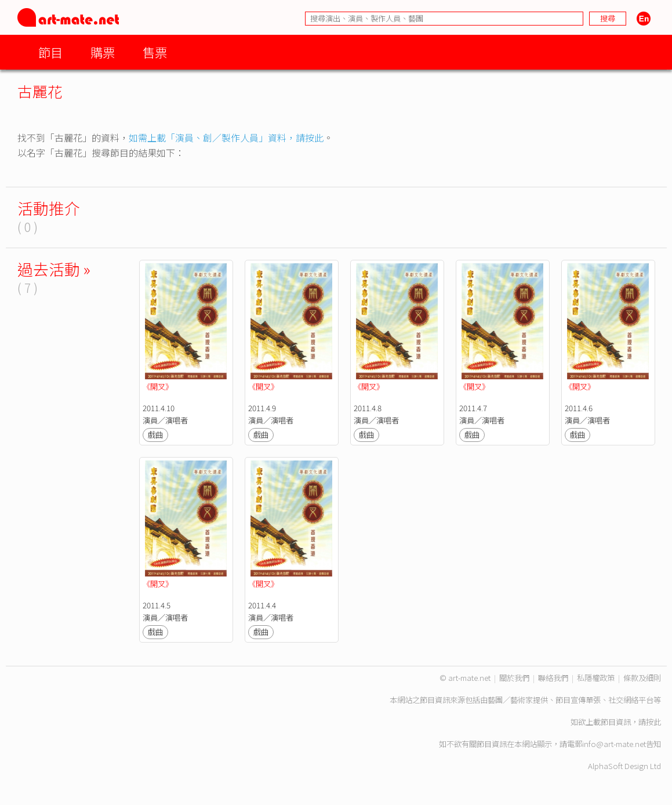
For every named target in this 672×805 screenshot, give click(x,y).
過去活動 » (54, 269)
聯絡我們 (553, 678)
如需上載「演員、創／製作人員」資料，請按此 (226, 137)
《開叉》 (158, 387)
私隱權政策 (596, 678)
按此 (653, 722)
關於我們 (514, 678)
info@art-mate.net (614, 744)
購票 (103, 52)
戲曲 (155, 435)
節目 (50, 52)
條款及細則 (642, 678)
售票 (155, 52)
